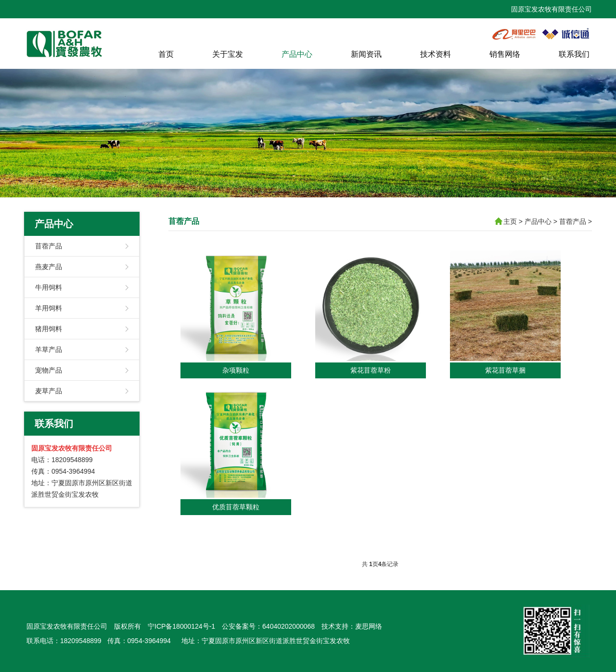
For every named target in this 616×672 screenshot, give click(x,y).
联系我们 (574, 54)
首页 (166, 54)
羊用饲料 (49, 308)
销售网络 (505, 54)
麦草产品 (49, 391)
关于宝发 (228, 54)
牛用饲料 (49, 287)
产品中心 (297, 54)
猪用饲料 (49, 329)
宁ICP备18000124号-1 (181, 626)
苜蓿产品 (49, 246)
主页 (510, 221)
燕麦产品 (49, 267)
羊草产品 (49, 349)
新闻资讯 (366, 54)
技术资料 (436, 54)
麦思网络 (369, 626)
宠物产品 (49, 370)
